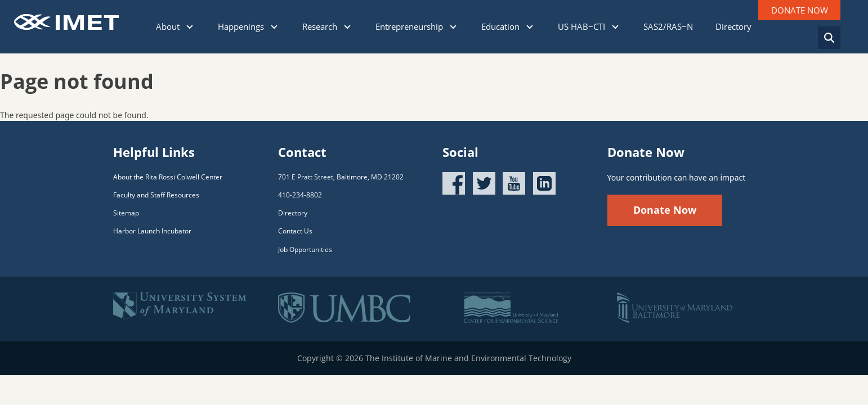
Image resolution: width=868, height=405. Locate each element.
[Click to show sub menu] (190, 27)
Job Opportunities (305, 249)
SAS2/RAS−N (668, 26)
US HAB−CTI (589, 27)
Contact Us (295, 231)
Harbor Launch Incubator (152, 231)
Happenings (249, 27)
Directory (733, 26)
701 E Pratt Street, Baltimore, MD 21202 (341, 177)
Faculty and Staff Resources (156, 195)
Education (508, 27)
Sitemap (126, 213)
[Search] (829, 38)
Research (328, 27)
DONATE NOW (800, 10)
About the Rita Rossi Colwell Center (168, 177)
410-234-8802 (300, 195)
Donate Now (665, 210)
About (176, 27)
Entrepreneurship (417, 27)
